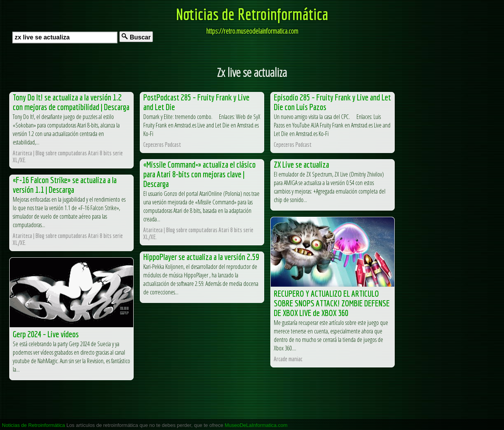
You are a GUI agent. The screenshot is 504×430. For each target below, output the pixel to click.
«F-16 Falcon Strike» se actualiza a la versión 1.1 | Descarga (65, 185)
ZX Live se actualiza (301, 164)
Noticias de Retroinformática (252, 14)
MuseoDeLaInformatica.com (256, 425)
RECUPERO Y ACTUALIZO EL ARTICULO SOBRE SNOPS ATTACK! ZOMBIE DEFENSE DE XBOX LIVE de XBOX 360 (332, 303)
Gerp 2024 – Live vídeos (46, 334)
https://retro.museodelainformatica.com (252, 31)
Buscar (136, 37)
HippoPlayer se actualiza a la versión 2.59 (201, 257)
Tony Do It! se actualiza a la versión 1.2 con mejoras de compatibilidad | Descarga (71, 102)
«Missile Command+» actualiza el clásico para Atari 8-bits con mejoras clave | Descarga (199, 174)
